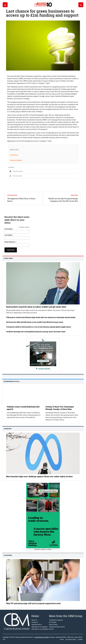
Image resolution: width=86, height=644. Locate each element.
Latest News (8, 258)
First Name (9, 229)
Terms (62, 639)
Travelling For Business (56, 620)
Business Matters (16, 160)
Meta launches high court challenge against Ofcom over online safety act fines (39, 476)
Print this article (15, 176)
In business (8, 555)
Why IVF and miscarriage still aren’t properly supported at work (33, 603)
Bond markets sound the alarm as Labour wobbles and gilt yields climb (36, 307)
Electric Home (53, 625)
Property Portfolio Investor (57, 627)
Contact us (35, 622)
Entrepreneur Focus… (12, 381)
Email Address (11, 242)
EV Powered (53, 622)
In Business (14, 155)
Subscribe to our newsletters (40, 629)
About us (34, 620)
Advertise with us (37, 625)
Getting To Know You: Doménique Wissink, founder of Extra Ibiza (60, 408)
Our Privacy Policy (71, 639)
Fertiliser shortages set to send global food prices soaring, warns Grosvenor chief (36, 332)
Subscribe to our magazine (39, 627)
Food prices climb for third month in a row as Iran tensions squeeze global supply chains (39, 327)
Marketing (8, 429)
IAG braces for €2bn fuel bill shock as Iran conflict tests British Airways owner (35, 322)
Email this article (15, 171)
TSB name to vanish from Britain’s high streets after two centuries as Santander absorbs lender (41, 317)
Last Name (8, 235)
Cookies (80, 639)
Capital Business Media (42, 637)
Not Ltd (51, 629)
